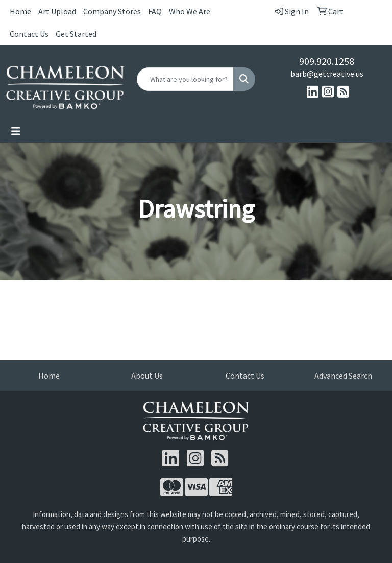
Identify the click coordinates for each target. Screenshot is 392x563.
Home (20, 11)
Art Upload (57, 11)
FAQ (155, 11)
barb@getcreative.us (327, 74)
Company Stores (112, 11)
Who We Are (190, 11)
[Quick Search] (185, 79)
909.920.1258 (327, 61)
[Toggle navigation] (16, 131)
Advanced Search (343, 376)
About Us (147, 376)
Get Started (76, 34)
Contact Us (29, 34)
